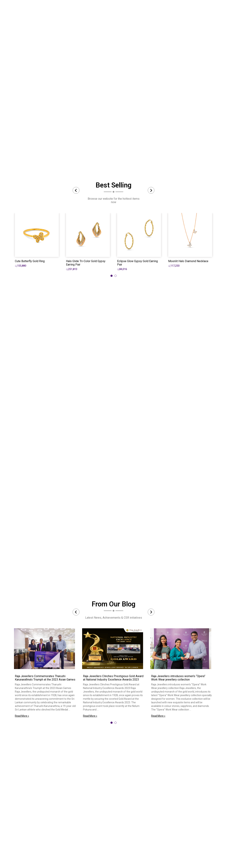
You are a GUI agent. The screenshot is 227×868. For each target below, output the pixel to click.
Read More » (22, 716)
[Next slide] (151, 190)
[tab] (112, 276)
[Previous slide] (76, 190)
